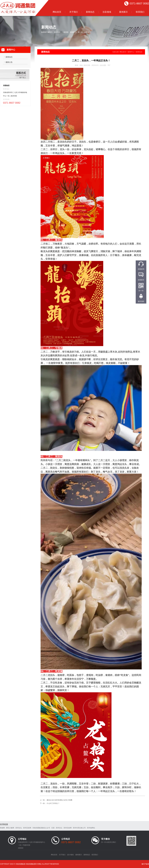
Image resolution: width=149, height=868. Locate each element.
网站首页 (57, 12)
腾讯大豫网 (10, 828)
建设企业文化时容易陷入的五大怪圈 (59, 800)
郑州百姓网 (27, 828)
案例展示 (123, 12)
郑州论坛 (19, 828)
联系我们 (140, 12)
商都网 (2, 828)
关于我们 (74, 12)
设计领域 (70, 855)
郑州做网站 (91, 828)
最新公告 (9, 62)
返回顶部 (141, 301)
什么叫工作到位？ (53, 803)
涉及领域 (107, 12)
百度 (53, 828)
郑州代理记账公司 (79, 828)
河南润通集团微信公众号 (41, 828)
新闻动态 (90, 12)
